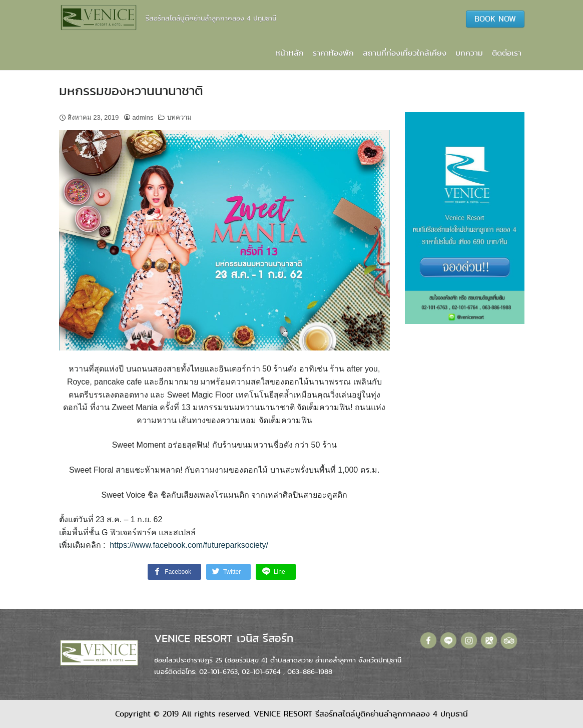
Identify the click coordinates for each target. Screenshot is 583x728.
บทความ (469, 53)
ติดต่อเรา (507, 53)
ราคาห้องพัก (333, 53)
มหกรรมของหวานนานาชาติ (131, 91)
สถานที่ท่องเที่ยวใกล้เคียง (405, 53)
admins (143, 117)
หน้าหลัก (289, 53)
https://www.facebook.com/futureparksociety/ (189, 545)
